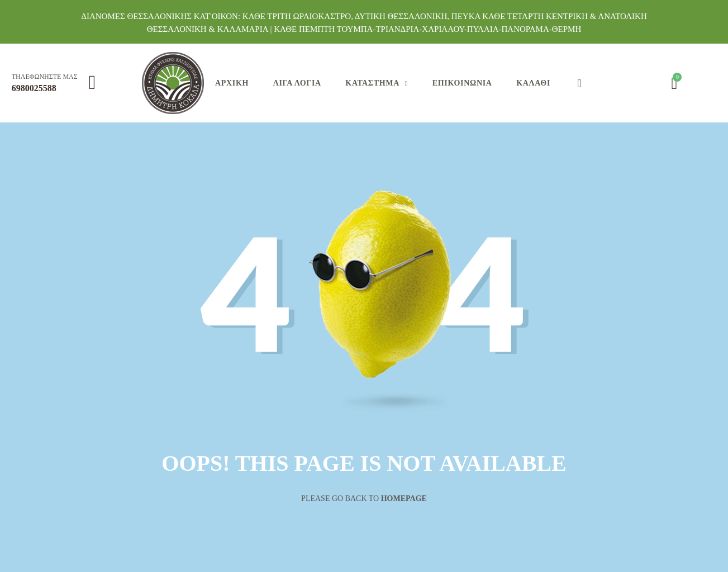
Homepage (404, 498)
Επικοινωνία (462, 83)
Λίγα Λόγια (297, 83)
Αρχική (232, 83)
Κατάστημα (372, 83)
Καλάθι (533, 83)
